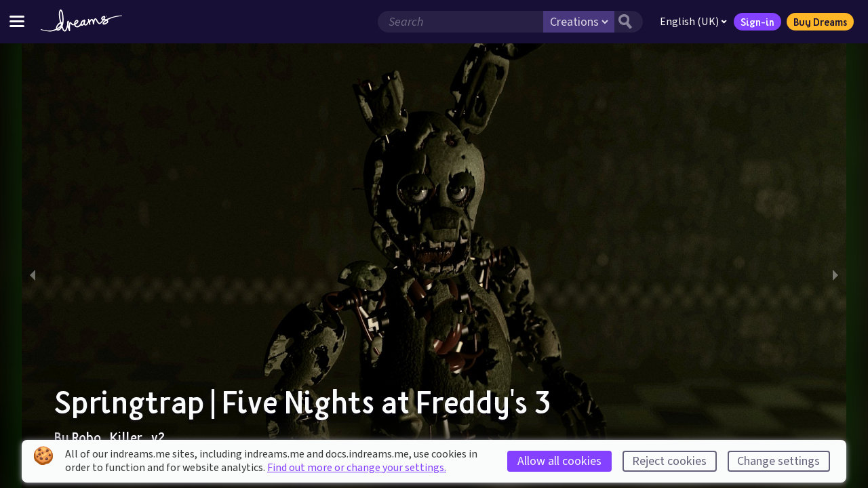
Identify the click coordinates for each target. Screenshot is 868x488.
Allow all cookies (559, 461)
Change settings (778, 461)
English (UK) (693, 22)
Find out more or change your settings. (357, 468)
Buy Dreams (820, 22)
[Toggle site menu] (17, 21)
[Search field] (460, 22)
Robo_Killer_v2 (118, 437)
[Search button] (629, 22)
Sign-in (757, 22)
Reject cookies (669, 461)
